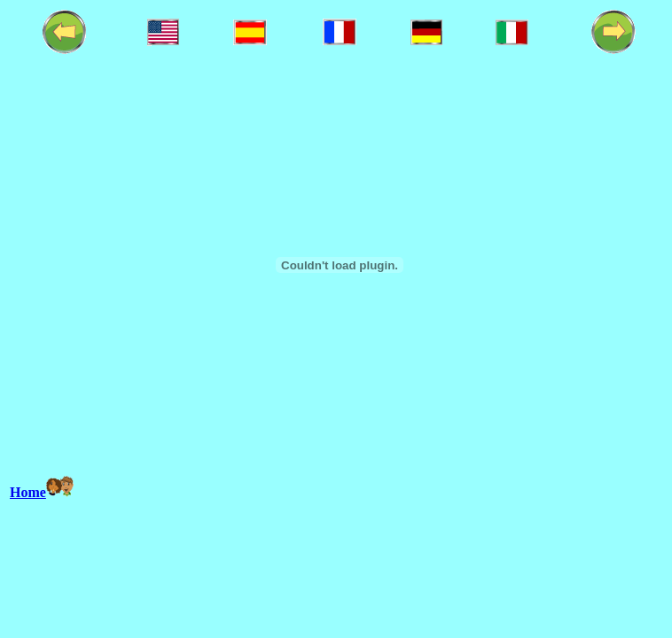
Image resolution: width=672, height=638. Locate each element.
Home (28, 492)
